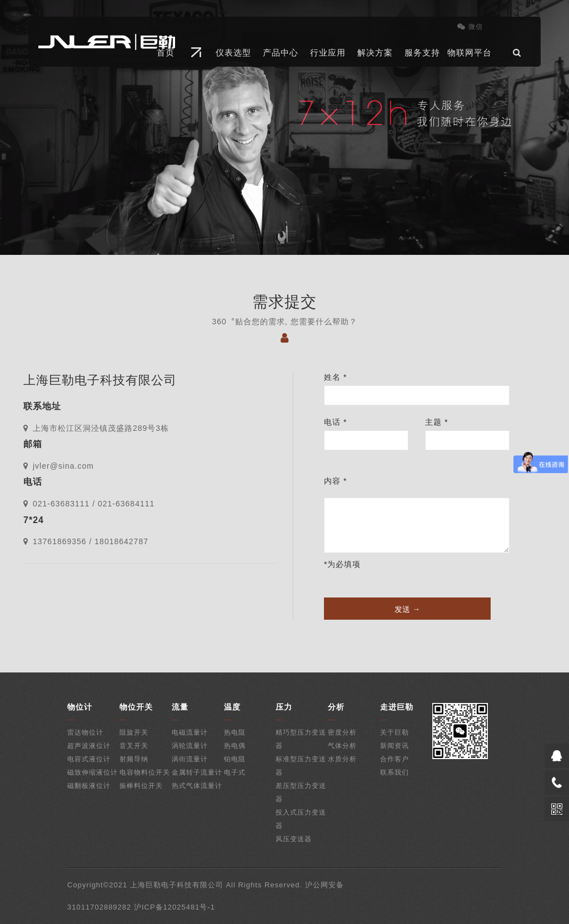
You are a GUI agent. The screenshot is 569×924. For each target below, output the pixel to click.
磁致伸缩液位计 (93, 772)
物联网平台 (470, 52)
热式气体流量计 (197, 786)
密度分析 (342, 732)
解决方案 (375, 52)
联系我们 (395, 772)
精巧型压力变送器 (301, 739)
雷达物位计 (85, 732)
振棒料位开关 (141, 786)
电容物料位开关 (145, 772)
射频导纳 (134, 759)
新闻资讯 (395, 746)
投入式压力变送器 (301, 819)
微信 (470, 27)
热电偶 (235, 746)
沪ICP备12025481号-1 (174, 907)
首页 (166, 52)
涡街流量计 (190, 759)
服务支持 (422, 52)
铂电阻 (235, 759)
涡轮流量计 (190, 746)
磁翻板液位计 (89, 786)
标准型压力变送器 (301, 766)
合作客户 (395, 759)
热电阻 (235, 732)
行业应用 (328, 52)
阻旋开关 (134, 732)
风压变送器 (294, 839)
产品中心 (281, 52)
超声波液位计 (89, 746)
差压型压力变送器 (301, 792)
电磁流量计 (190, 732)
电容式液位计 (89, 759)
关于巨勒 (395, 732)
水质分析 (342, 759)
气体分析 (342, 746)
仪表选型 (233, 52)
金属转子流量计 (197, 772)
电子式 (235, 772)
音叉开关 (134, 746)
